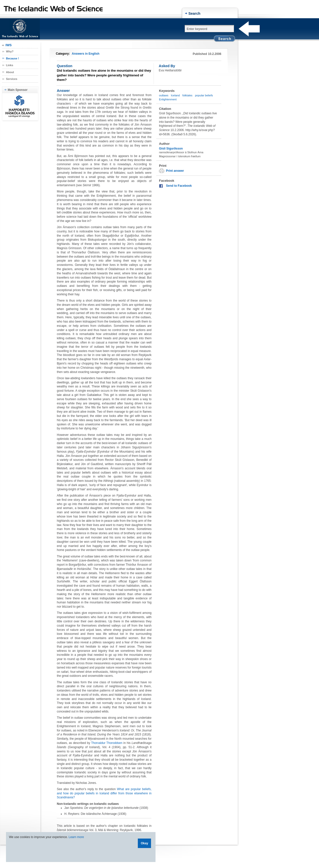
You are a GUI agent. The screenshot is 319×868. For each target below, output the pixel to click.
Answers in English (86, 54)
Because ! (12, 58)
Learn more (76, 837)
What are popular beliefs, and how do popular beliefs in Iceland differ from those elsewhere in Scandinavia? (104, 793)
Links (10, 65)
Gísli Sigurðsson (171, 149)
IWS (9, 45)
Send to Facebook (179, 186)
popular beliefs (204, 95)
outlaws (164, 95)
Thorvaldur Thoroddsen (107, 743)
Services (12, 79)
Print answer (175, 171)
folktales (187, 95)
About (10, 72)
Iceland (175, 95)
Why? (10, 51)
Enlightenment (168, 99)
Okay (144, 843)
